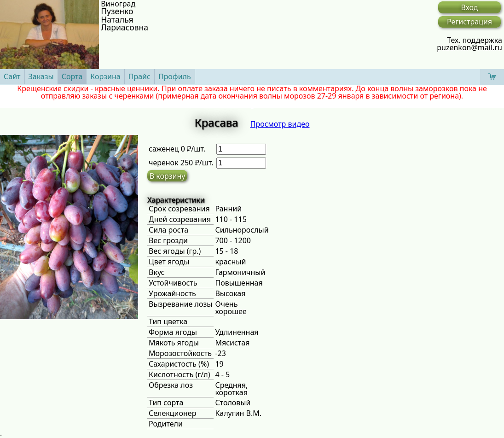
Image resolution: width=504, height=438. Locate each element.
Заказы (41, 76)
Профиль (175, 76)
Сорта (72, 76)
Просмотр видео (280, 124)
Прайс (139, 76)
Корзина (105, 76)
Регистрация (469, 22)
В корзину (168, 176)
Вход (469, 7)
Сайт (12, 76)
